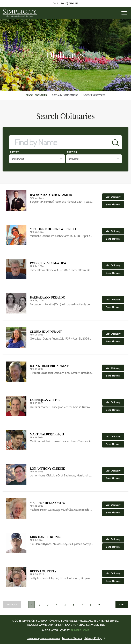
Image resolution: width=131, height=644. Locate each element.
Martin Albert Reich (47, 434)
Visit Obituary (115, 196)
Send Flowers (115, 204)
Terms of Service (79, 638)
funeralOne (80, 630)
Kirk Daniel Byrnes (46, 537)
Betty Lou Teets (43, 571)
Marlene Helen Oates (47, 503)
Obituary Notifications (65, 95)
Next (120, 605)
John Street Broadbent (49, 366)
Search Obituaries (36, 95)
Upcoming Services (94, 95)
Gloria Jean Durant (46, 332)
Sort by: (15, 152)
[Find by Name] (60, 142)
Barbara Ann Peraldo (48, 297)
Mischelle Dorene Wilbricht (54, 229)
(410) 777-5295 (70, 3)
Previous (13, 605)
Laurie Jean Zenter (45, 400)
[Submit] (116, 142)
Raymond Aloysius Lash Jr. (51, 195)
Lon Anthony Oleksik (47, 469)
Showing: (72, 152)
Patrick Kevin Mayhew (48, 263)
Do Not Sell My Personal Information (44, 638)
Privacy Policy (100, 638)
